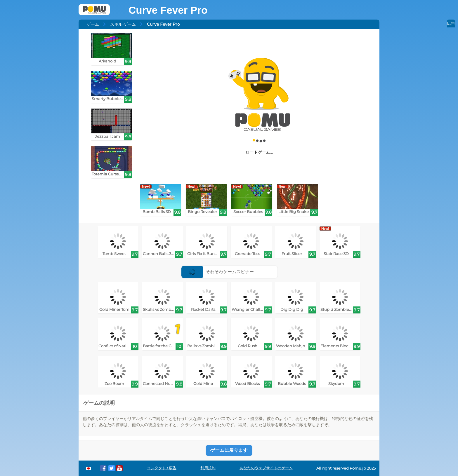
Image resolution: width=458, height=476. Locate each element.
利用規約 (208, 468)
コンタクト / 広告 (162, 468)
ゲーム (93, 24)
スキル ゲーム (123, 24)
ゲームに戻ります (229, 450)
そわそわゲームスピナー (218, 272)
